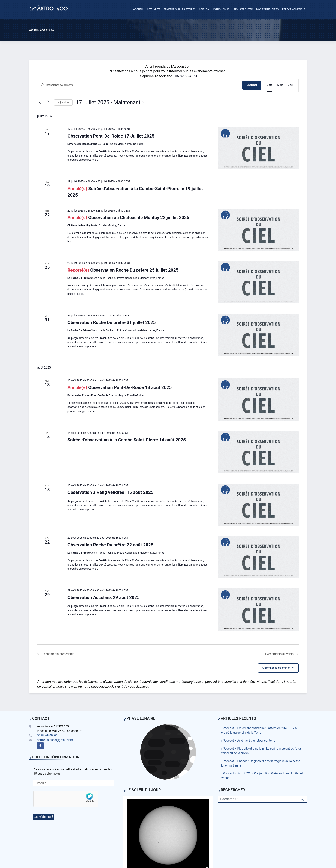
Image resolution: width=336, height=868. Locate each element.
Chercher (252, 85)
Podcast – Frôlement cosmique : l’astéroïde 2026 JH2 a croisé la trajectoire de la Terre (259, 730)
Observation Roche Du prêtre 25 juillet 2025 (134, 270)
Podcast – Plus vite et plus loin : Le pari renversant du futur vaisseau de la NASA (261, 751)
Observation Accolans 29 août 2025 (104, 597)
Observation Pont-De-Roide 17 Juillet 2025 (111, 136)
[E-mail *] (74, 783)
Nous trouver (243, 9)
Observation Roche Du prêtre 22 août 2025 (110, 545)
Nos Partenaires (268, 9)
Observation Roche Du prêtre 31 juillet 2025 (112, 322)
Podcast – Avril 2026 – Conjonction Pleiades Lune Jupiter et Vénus (262, 776)
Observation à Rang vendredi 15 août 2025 (110, 492)
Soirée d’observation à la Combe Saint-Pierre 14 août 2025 (127, 440)
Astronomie (221, 9)
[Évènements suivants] (48, 102)
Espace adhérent (294, 9)
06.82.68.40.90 (47, 735)
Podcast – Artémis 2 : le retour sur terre (249, 741)
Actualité (153, 9)
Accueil (138, 9)
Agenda (204, 9)
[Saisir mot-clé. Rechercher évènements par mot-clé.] (140, 85)
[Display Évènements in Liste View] (269, 85)
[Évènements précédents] (40, 102)
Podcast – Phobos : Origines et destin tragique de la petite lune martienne (261, 763)
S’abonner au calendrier (276, 668)
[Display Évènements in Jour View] (291, 85)
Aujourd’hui (63, 102)
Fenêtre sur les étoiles (180, 9)
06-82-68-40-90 (187, 76)
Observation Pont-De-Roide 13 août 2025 (130, 387)
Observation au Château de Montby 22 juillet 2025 (139, 218)
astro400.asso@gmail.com (55, 740)
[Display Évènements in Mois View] (280, 85)
